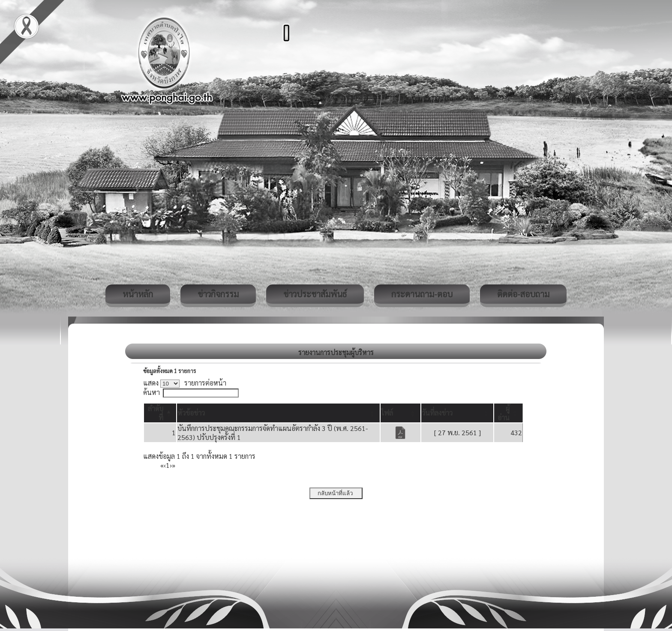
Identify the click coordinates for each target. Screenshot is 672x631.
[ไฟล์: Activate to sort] (400, 413)
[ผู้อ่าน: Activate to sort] (508, 413)
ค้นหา (151, 392)
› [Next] (171, 465)
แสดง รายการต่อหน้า (185, 383)
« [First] (162, 465)
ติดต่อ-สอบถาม (523, 294)
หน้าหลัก (138, 294)
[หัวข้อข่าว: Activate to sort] (278, 413)
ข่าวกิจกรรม (218, 294)
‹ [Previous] (165, 465)
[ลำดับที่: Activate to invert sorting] (160, 413)
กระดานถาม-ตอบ (422, 294)
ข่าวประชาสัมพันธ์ (315, 294)
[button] (191, 413)
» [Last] (174, 465)
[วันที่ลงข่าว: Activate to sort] (457, 413)
